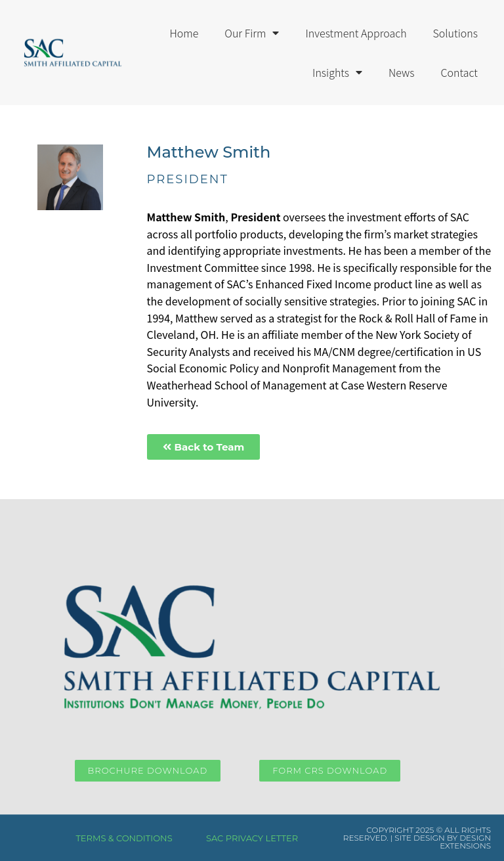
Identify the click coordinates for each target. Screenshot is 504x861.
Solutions (455, 33)
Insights (337, 72)
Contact (459, 72)
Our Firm (252, 33)
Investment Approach (356, 33)
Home (184, 33)
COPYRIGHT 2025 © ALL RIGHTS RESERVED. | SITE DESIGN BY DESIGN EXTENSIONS (417, 838)
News (402, 72)
